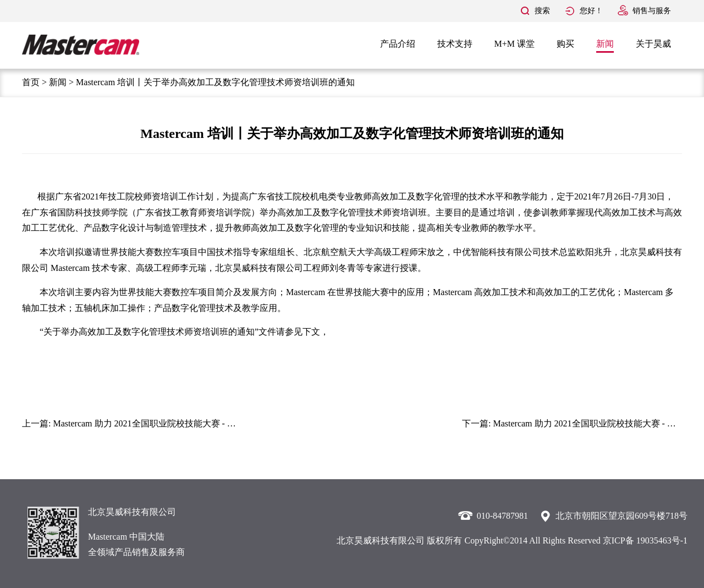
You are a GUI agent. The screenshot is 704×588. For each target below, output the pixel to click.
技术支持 (455, 44)
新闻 (605, 44)
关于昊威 (653, 44)
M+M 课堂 (515, 44)
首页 (31, 82)
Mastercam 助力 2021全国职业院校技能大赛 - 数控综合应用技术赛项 (184, 423)
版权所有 (444, 540)
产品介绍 (398, 44)
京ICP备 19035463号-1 (645, 540)
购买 (565, 44)
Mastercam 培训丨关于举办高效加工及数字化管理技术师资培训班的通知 (215, 82)
